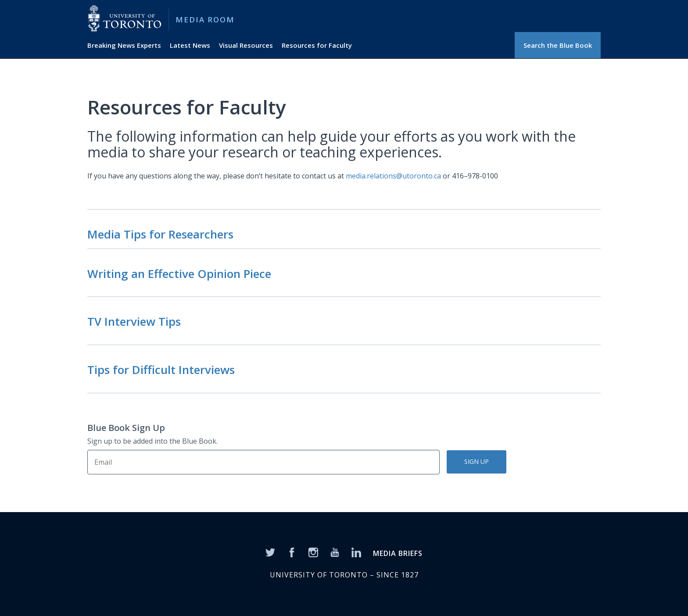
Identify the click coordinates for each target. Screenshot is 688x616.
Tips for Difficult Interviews (161, 370)
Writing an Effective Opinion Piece (179, 274)
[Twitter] (270, 552)
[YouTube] (335, 552)
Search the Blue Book (558, 45)
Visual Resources (246, 45)
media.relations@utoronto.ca (393, 176)
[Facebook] (292, 552)
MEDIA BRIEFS (398, 553)
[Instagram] (313, 552)
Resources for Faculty (317, 45)
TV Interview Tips (134, 321)
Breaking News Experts (124, 45)
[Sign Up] (263, 462)
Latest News (190, 45)
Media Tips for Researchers (160, 234)
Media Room (205, 20)
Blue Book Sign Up (126, 428)
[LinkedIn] (356, 552)
